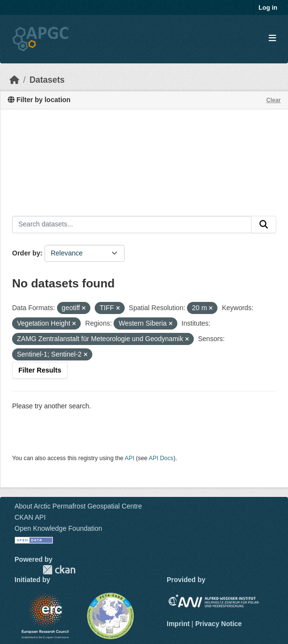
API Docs (161, 458)
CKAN (59, 570)
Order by (26, 253)
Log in (268, 7)
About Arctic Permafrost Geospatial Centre (78, 506)
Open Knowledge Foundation (58, 528)
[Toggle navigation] (272, 38)
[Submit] (264, 225)
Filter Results (40, 370)
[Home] (14, 80)
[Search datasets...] (132, 225)
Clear (274, 100)
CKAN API (30, 517)
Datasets (47, 80)
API (130, 458)
